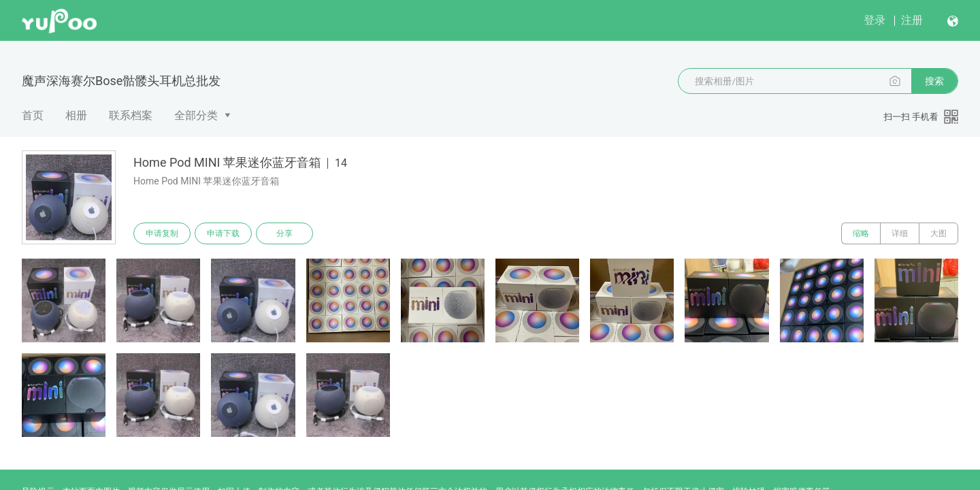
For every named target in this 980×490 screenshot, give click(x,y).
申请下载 (223, 233)
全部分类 (196, 115)
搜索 (934, 81)
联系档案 (131, 115)
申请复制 (162, 233)
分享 (284, 233)
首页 (33, 115)
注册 (912, 20)
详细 (900, 233)
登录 (875, 20)
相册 (76, 115)
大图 (938, 233)
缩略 (861, 233)
